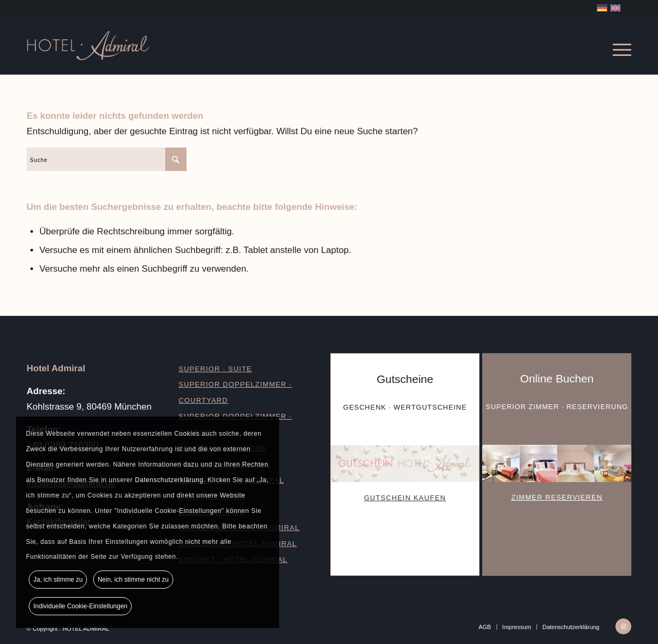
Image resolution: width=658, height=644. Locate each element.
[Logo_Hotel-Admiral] (124, 45)
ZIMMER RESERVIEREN (557, 497)
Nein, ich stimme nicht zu (133, 579)
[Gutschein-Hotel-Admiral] (405, 464)
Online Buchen (557, 378)
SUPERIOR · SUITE (215, 369)
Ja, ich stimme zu (58, 579)
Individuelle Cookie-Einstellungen (81, 606)
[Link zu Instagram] (623, 626)
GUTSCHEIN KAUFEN (405, 498)
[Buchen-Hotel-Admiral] (557, 463)
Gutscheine (405, 379)
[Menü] (617, 45)
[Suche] (107, 159)
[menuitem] (617, 45)
